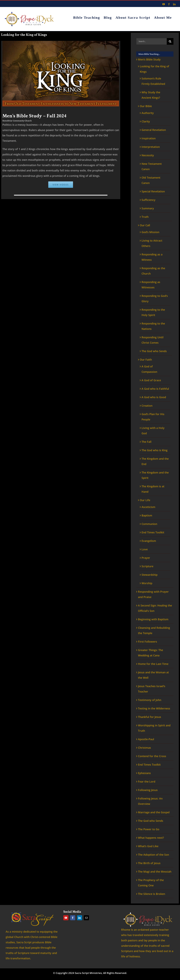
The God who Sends (154, 351)
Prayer (146, 558)
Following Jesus (148, 790)
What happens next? (151, 838)
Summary (148, 208)
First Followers (148, 642)
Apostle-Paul (146, 739)
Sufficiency (148, 200)
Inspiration (149, 138)
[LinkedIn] (80, 918)
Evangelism (149, 541)
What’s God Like (148, 846)
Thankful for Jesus (150, 717)
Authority (148, 113)
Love (145, 549)
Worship (147, 583)
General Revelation (154, 130)
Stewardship (150, 575)
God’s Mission (150, 232)
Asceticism (148, 507)
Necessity (148, 155)
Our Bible (146, 106)
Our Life (145, 500)
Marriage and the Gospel (154, 812)
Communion (149, 524)
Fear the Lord (147, 782)
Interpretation (151, 147)
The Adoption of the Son (153, 855)
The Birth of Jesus (149, 863)
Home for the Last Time (153, 664)
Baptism (147, 515)
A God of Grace (151, 380)
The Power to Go (149, 829)
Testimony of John (150, 700)
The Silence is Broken (152, 894)
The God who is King (155, 450)
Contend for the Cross (152, 756)
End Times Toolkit (153, 532)
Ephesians (144, 773)
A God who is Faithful (155, 389)
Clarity (146, 121)
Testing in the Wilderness (154, 708)
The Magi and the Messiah (155, 872)
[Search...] (151, 41)
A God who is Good (154, 397)
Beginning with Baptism (153, 619)
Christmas (144, 748)
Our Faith (146, 360)
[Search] (170, 41)
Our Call (145, 225)
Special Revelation (153, 191)
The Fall (146, 442)
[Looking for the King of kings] (61, 42)
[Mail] (86, 918)
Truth (145, 217)
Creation (147, 406)
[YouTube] (66, 918)
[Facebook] (73, 918)
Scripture (147, 566)
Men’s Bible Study (149, 59)
